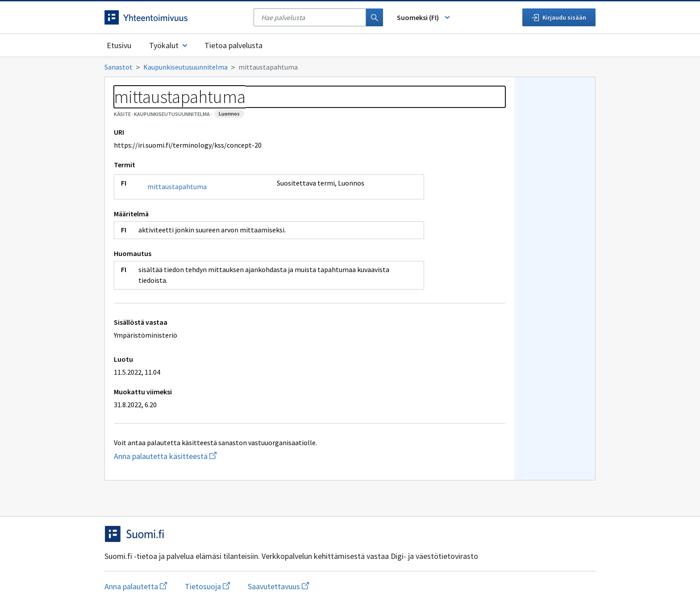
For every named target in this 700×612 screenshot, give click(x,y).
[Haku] (375, 17)
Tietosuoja (207, 586)
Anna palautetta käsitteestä (207, 456)
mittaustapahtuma (177, 186)
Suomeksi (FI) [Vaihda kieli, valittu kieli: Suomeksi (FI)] (424, 17)
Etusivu (119, 45)
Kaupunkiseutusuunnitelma (185, 67)
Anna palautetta (136, 586)
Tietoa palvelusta (233, 45)
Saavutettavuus (278, 586)
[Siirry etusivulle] (175, 17)
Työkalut (169, 45)
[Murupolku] (350, 67)
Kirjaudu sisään (559, 17)
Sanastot (119, 67)
